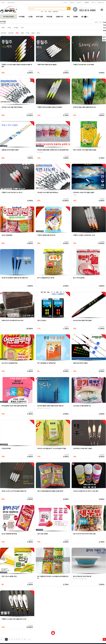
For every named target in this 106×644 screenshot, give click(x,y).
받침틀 (75, 17)
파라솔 (50, 11)
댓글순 (33, 33)
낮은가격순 (11, 33)
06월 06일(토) (11, 2)
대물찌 (3, 28)
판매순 (17, 33)
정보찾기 (79, 2)
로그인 (65, 2)
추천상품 (49, 17)
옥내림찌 (16, 28)
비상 (46, 11)
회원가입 (72, 2)
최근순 (38, 33)
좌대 (68, 17)
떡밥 (22, 28)
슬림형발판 (55, 11)
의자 (42, 11)
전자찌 (9, 28)
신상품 (30, 17)
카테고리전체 (9, 17)
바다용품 (22, 17)
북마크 (3, 2)
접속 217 (94, 2)
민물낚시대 (59, 17)
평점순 (22, 33)
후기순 (28, 33)
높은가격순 (4, 33)
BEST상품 (39, 17)
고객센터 (101, 2)
